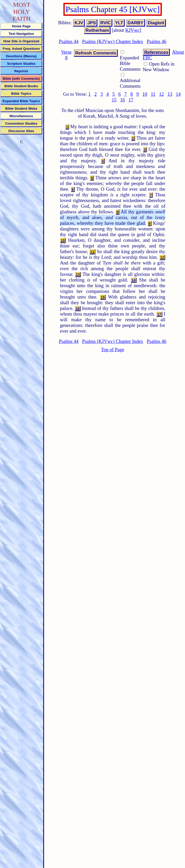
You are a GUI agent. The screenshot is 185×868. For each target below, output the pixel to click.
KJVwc (132, 30)
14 (178, 94)
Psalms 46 (156, 41)
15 (114, 100)
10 (145, 94)
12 (161, 94)
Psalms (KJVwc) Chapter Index (113, 41)
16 (123, 100)
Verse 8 (66, 55)
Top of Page (113, 349)
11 (153, 94)
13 (170, 94)
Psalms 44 (69, 41)
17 (131, 100)
